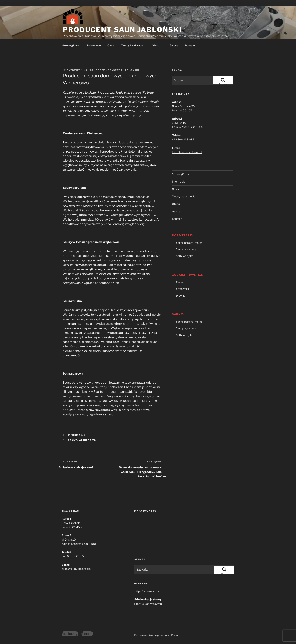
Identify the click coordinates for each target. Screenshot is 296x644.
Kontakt (190, 45)
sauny (72, 440)
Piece (179, 282)
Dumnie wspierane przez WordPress (156, 635)
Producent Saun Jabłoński (122, 30)
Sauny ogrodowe (186, 249)
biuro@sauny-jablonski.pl (187, 152)
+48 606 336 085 (183, 139)
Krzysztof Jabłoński (123, 70)
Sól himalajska (185, 256)
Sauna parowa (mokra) (190, 243)
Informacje (94, 45)
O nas (111, 45)
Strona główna (71, 45)
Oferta (158, 45)
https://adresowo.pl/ (147, 591)
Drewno (181, 296)
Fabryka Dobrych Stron (148, 604)
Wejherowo (87, 440)
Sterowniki (182, 289)
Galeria (174, 45)
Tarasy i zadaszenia (133, 45)
